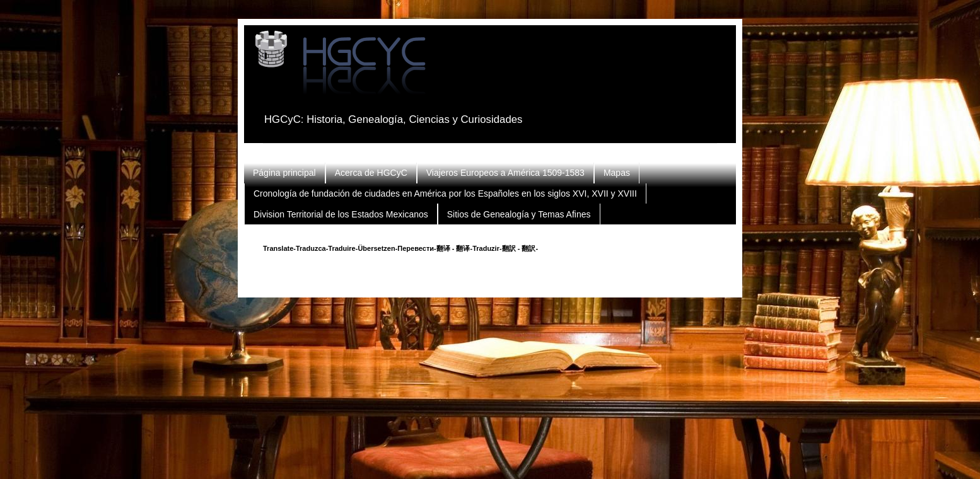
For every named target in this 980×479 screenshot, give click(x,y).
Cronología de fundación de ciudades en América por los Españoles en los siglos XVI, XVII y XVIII (445, 193)
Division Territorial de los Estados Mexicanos (341, 214)
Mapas (617, 173)
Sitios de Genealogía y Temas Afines (519, 214)
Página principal (284, 173)
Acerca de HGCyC (371, 173)
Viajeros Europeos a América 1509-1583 (505, 173)
